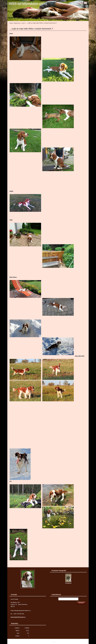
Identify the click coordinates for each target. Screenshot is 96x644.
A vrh (23, 23)
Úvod (11, 23)
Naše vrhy (17, 23)
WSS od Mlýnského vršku (28, 4)
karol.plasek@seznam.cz (18, 617)
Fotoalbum (68, 583)
